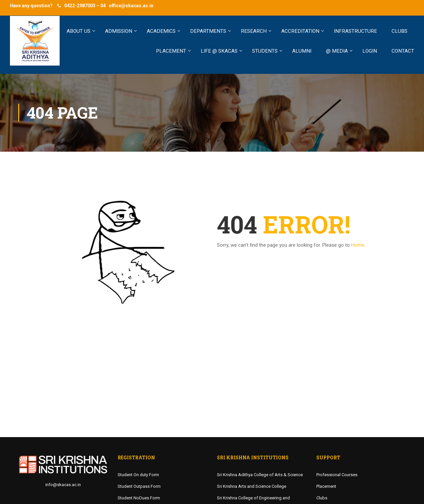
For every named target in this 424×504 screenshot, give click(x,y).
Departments (208, 31)
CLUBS (399, 31)
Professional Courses (337, 475)
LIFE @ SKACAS (219, 51)
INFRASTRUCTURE (355, 31)
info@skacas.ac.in (63, 485)
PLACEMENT (171, 51)
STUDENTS (265, 51)
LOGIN (370, 51)
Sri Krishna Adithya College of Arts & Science (260, 475)
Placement (326, 486)
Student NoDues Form (139, 498)
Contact (403, 51)
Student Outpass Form (139, 486)
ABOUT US (79, 31)
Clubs (322, 498)
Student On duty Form (138, 475)
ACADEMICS (161, 31)
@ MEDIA (337, 51)
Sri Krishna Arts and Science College (252, 486)
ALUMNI (302, 51)
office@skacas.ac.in (131, 6)
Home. (358, 245)
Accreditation (300, 31)
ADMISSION (119, 31)
